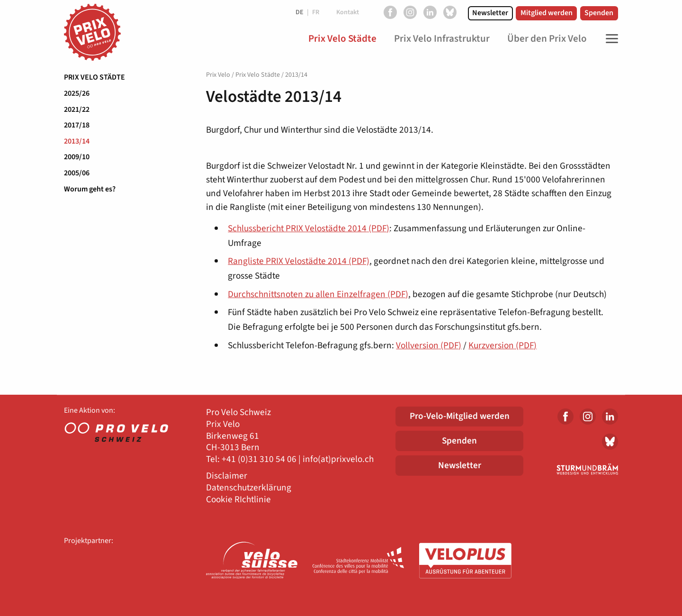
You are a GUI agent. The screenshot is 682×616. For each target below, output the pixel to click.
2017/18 (77, 125)
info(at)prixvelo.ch (338, 459)
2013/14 (77, 141)
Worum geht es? (90, 189)
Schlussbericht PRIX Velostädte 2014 (309, 228)
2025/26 (77, 93)
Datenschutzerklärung (249, 488)
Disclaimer (227, 476)
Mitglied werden (547, 13)
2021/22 (77, 109)
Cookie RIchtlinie (238, 500)
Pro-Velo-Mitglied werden (460, 416)
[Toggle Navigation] (610, 39)
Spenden (599, 13)
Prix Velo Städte (94, 77)
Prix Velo (218, 75)
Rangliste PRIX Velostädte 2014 (299, 261)
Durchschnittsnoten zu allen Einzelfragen (318, 294)
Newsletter (490, 13)
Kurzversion (503, 345)
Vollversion (429, 345)
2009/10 (77, 157)
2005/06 (77, 173)
